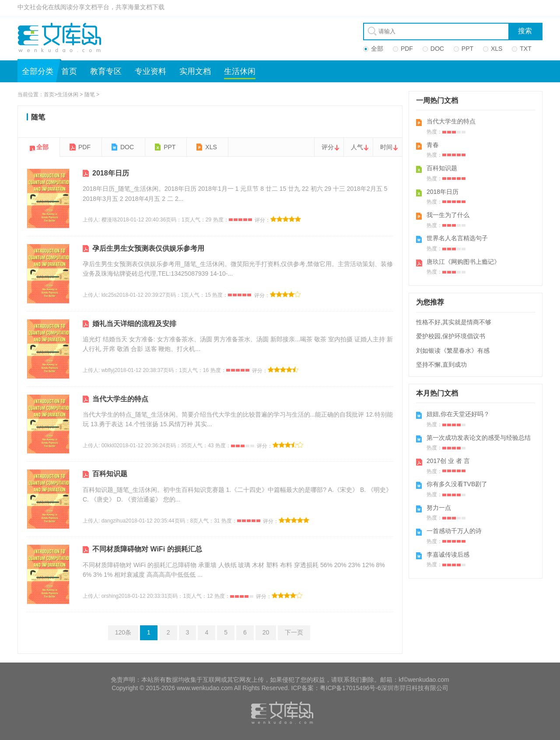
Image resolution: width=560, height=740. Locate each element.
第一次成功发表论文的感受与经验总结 (479, 438)
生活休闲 (240, 71)
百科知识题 (110, 474)
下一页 (294, 632)
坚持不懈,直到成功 (441, 365)
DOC (127, 147)
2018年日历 (111, 173)
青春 (433, 145)
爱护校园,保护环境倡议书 (451, 336)
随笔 (90, 95)
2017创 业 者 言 (448, 461)
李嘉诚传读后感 (448, 554)
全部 (42, 147)
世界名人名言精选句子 (457, 238)
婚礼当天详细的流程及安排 (134, 324)
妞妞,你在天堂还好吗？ (458, 414)
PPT (170, 147)
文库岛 (63, 37)
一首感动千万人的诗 (454, 531)
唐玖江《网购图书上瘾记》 (463, 262)
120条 (123, 632)
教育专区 (106, 71)
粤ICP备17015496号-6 (350, 688)
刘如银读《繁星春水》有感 (453, 351)
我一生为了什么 (448, 215)
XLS (211, 147)
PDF (84, 147)
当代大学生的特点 (120, 399)
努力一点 (439, 508)
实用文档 (195, 71)
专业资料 (150, 71)
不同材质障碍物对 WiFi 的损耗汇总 (147, 549)
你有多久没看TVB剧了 (457, 484)
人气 (357, 147)
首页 (69, 71)
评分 (328, 147)
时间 (386, 147)
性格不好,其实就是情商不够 (454, 322)
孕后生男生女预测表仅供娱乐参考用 (148, 248)
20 (266, 632)
